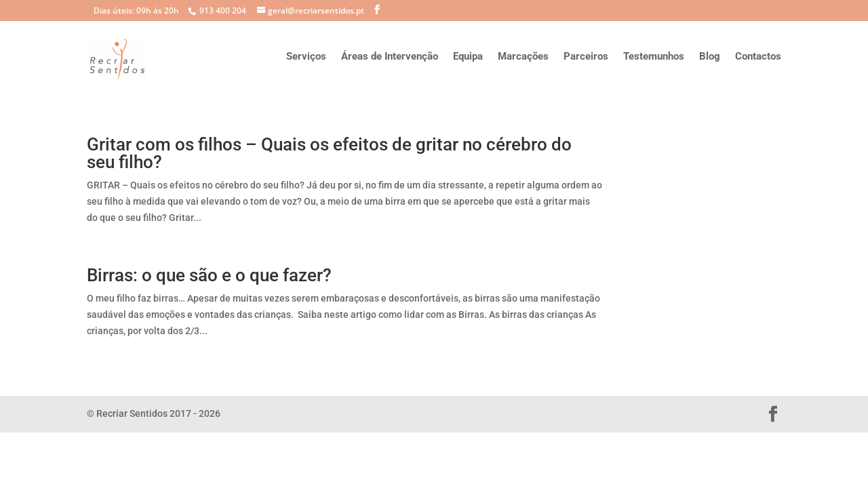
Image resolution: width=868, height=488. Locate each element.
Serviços (306, 57)
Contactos (758, 57)
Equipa (468, 57)
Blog (710, 57)
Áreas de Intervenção (390, 57)
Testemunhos (654, 57)
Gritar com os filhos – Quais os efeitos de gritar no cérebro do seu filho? (329, 153)
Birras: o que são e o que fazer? (209, 275)
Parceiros (586, 57)
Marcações (523, 57)
